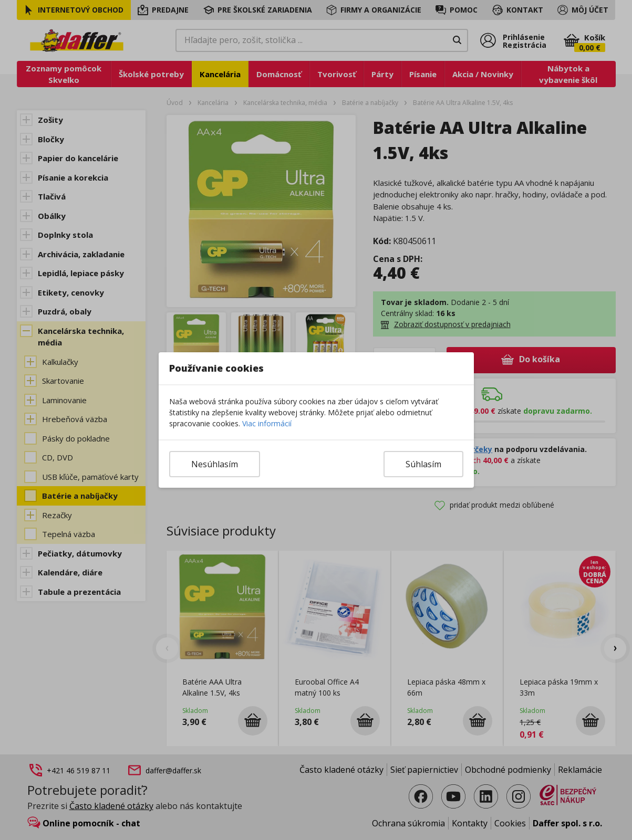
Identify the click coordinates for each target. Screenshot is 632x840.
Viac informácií (267, 423)
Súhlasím (423, 464)
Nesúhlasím (215, 464)
